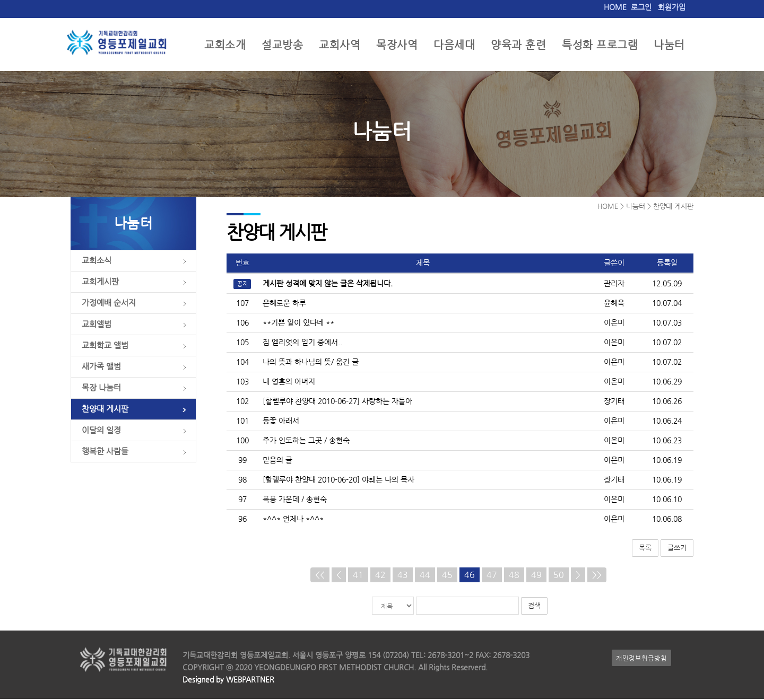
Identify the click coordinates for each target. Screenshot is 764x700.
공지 (242, 285)
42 (380, 576)
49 (536, 576)
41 (358, 576)
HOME (615, 7)
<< (320, 576)
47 (492, 576)
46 (470, 576)
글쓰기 (677, 549)
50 (559, 576)
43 (403, 576)
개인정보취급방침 (641, 659)
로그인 (641, 7)
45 (447, 576)
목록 (645, 549)
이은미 (614, 324)
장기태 (614, 402)
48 (514, 576)
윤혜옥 (614, 304)
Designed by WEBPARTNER (228, 681)
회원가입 (672, 7)
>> (597, 576)
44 (425, 576)
